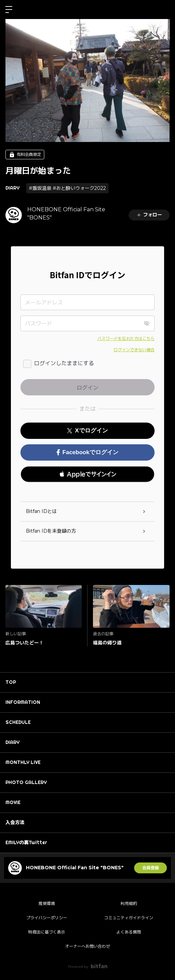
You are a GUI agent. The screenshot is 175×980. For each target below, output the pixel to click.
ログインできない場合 (134, 350)
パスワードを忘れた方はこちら (126, 338)
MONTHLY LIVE (23, 762)
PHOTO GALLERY (26, 782)
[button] (87, 474)
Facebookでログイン (87, 452)
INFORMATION (23, 702)
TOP (11, 682)
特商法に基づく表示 (47, 932)
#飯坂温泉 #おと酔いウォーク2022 (67, 188)
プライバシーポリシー (47, 918)
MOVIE (13, 802)
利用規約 (129, 903)
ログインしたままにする (64, 363)
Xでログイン (87, 431)
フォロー (149, 215)
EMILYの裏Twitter (26, 842)
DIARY (12, 188)
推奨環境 (47, 903)
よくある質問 (129, 932)
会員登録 (150, 868)
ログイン (164, 10)
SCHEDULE (18, 722)
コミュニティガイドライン (129, 918)
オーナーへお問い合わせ (87, 946)
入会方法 (15, 822)
